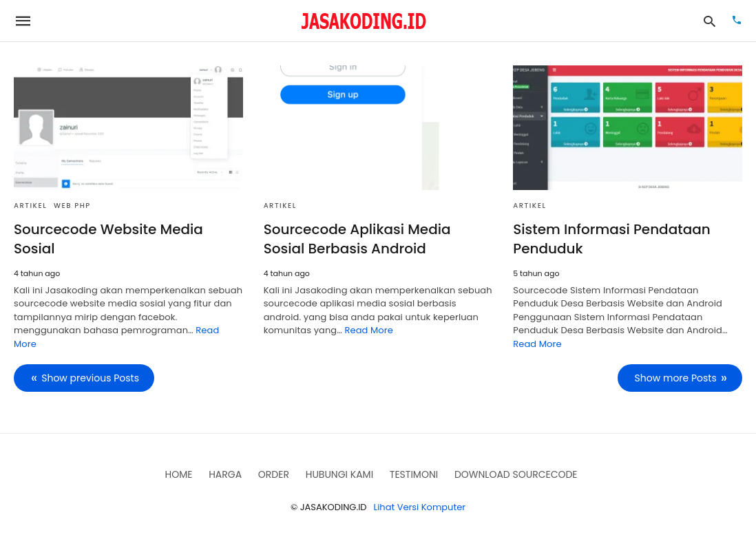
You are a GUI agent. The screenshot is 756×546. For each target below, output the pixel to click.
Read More (368, 330)
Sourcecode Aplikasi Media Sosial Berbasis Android (357, 239)
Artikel (30, 206)
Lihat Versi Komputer (420, 507)
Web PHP (72, 206)
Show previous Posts (90, 378)
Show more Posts (676, 378)
